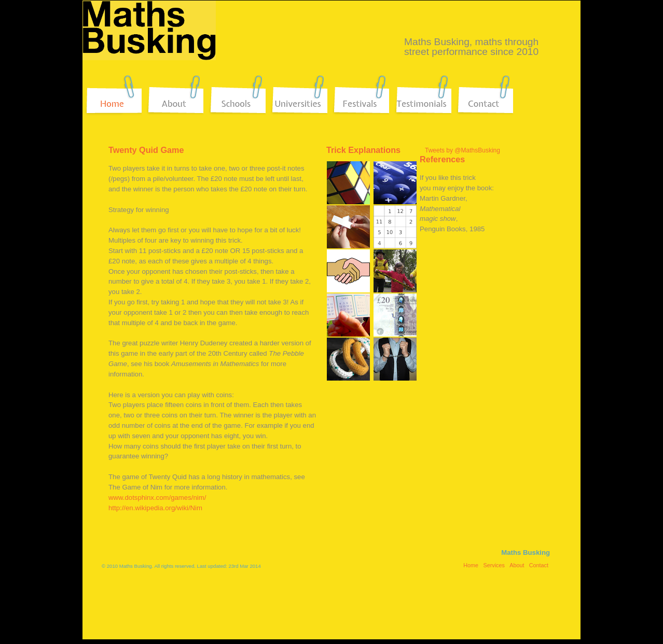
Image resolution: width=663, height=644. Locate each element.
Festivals (360, 104)
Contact (484, 104)
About (174, 104)
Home (112, 104)
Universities (298, 104)
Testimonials (422, 104)
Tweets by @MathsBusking (462, 150)
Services (494, 565)
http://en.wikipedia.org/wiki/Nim (155, 508)
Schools (236, 104)
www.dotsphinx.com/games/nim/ (157, 498)
